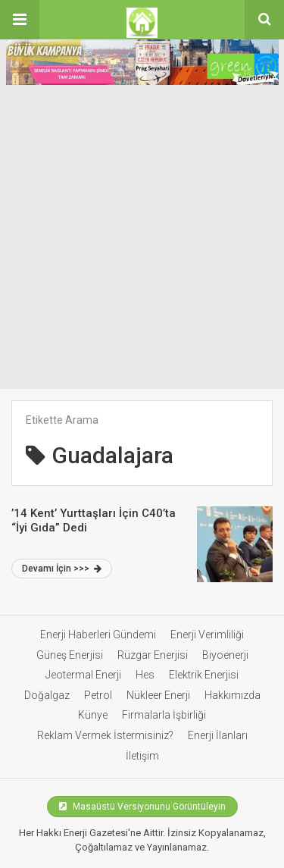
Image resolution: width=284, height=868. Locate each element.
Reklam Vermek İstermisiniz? (105, 735)
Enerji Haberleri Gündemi (98, 635)
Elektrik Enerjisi (204, 675)
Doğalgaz (47, 695)
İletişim (142, 756)
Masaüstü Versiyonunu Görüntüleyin (142, 807)
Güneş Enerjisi (70, 655)
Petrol (98, 695)
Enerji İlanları (218, 735)
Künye (93, 715)
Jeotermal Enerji (83, 675)
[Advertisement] (142, 239)
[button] (20, 20)
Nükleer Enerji (158, 695)
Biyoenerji (225, 655)
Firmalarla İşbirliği (164, 715)
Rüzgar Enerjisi (153, 655)
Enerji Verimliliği (207, 635)
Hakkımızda (233, 695)
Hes (145, 675)
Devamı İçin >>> (62, 569)
